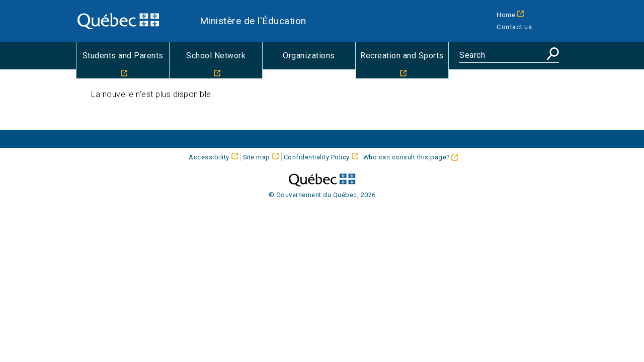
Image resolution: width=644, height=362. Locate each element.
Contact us (514, 27)
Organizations (309, 56)
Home (506, 15)
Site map (257, 157)
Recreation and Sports (402, 56)
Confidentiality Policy (317, 157)
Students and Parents (123, 56)
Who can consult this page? (411, 157)
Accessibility (209, 157)
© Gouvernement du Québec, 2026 (322, 195)
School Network (216, 56)
